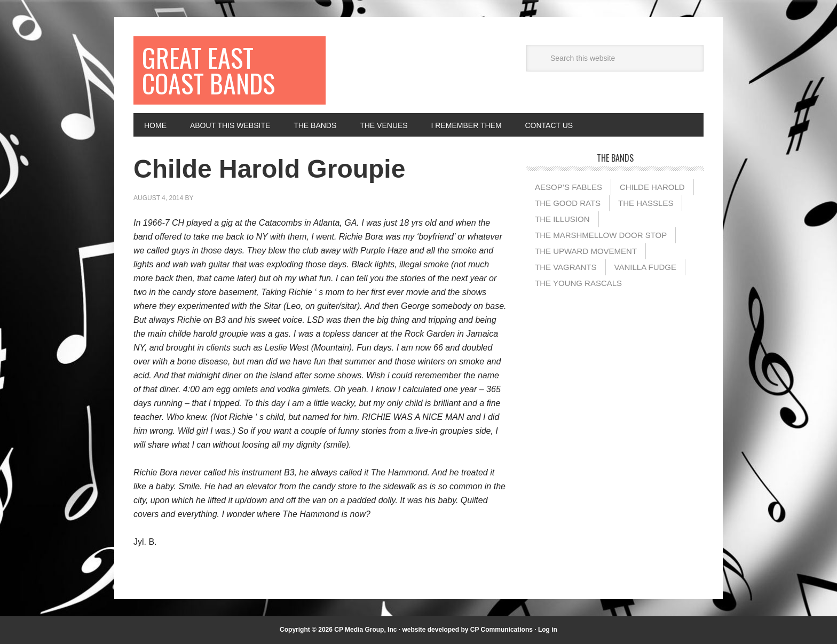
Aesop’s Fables (568, 187)
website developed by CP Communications (467, 630)
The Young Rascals (578, 283)
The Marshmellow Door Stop (601, 235)
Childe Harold (652, 187)
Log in (548, 630)
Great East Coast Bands (208, 70)
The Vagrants (566, 267)
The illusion (562, 219)
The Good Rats (568, 203)
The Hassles (646, 203)
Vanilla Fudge (645, 267)
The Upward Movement (586, 251)
